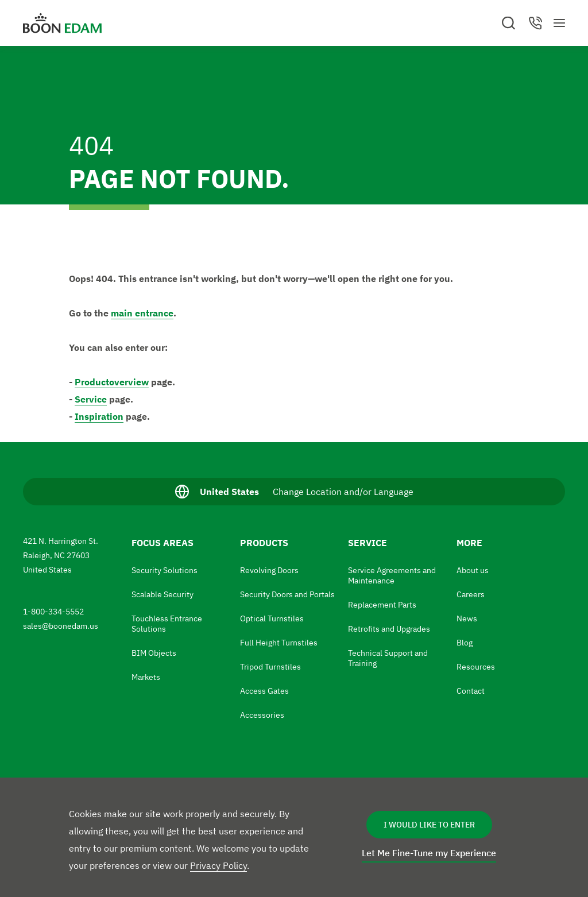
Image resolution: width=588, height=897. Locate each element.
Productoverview (112, 382)
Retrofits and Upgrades (389, 629)
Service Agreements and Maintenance (392, 575)
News (467, 618)
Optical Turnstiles (272, 618)
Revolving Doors (269, 570)
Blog (465, 643)
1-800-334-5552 (54, 612)
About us (473, 570)
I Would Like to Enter (429, 825)
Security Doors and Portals (287, 594)
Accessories (262, 715)
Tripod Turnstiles (270, 667)
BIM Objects (154, 653)
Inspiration (99, 416)
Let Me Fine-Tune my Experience (429, 853)
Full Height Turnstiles (279, 643)
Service (91, 399)
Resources (476, 667)
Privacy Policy (218, 865)
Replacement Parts (382, 605)
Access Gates (264, 691)
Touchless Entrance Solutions (167, 624)
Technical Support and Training (388, 658)
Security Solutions (165, 570)
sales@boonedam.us (61, 626)
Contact (471, 691)
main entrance (142, 313)
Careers (471, 594)
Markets (146, 677)
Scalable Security (163, 594)
